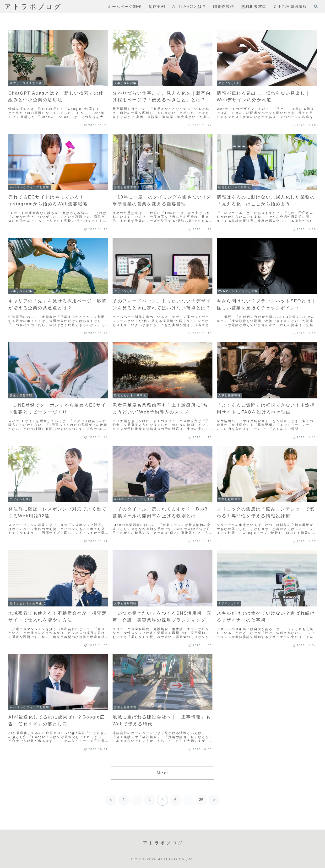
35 (201, 800)
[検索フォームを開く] (316, 6)
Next (162, 773)
